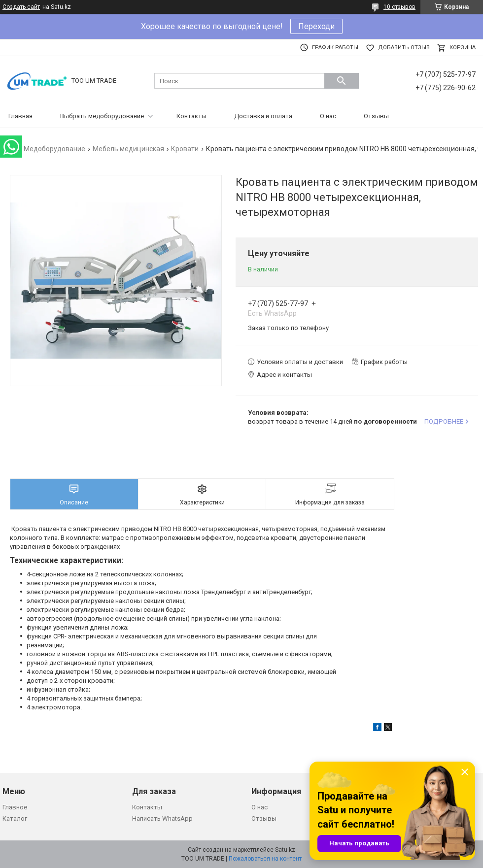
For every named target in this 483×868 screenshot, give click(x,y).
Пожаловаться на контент (265, 859)
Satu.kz (285, 850)
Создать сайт (21, 7)
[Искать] (342, 81)
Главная (20, 116)
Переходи (316, 26)
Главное (15, 807)
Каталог (15, 818)
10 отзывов (399, 7)
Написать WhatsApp (162, 818)
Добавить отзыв (404, 48)
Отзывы (376, 116)
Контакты (191, 116)
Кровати (185, 149)
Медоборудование (54, 149)
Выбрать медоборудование (102, 116)
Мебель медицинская (128, 149)
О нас (328, 116)
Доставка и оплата (263, 116)
